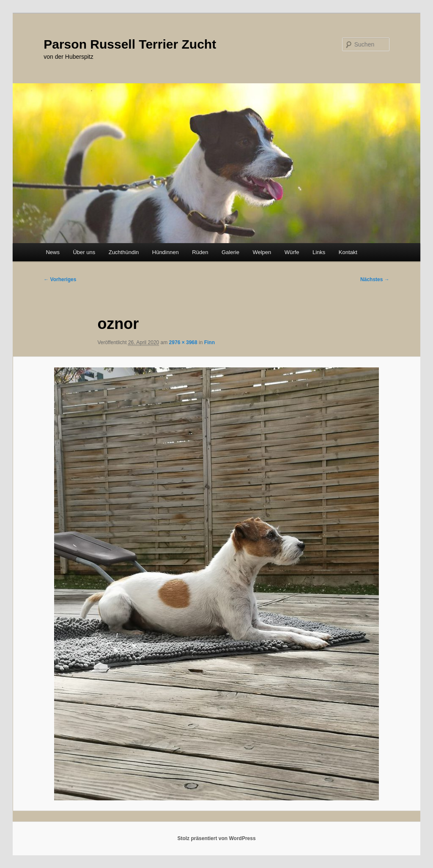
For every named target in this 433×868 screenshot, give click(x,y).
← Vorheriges (60, 279)
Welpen (262, 252)
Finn (210, 342)
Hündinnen (166, 252)
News (53, 252)
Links (319, 252)
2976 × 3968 (183, 342)
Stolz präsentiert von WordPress (216, 838)
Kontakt (348, 252)
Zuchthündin (124, 252)
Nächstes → (375, 279)
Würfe (292, 252)
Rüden (200, 252)
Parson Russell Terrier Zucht (130, 44)
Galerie (230, 252)
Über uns (84, 252)
